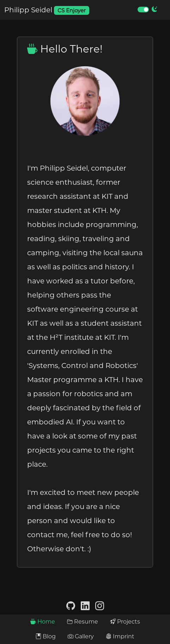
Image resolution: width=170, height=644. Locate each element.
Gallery (81, 636)
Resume (83, 622)
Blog (46, 636)
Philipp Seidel (47, 10)
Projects (125, 622)
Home (43, 622)
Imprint (120, 636)
